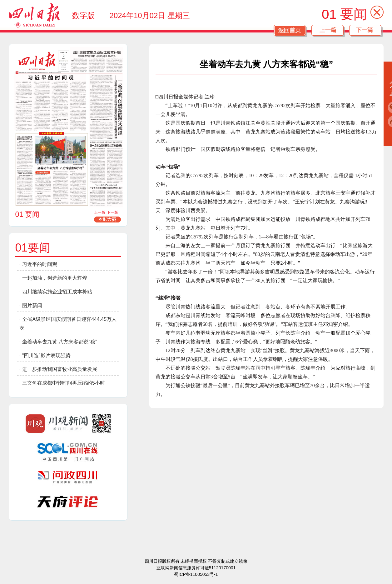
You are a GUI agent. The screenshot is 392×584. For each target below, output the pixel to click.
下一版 (112, 212)
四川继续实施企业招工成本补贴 (57, 292)
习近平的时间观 (40, 264)
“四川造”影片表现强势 (46, 355)
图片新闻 (32, 305)
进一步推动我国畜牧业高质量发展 (60, 369)
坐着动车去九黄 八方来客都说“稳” (60, 342)
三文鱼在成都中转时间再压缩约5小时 (64, 383)
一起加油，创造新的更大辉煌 (55, 278)
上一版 (100, 212)
